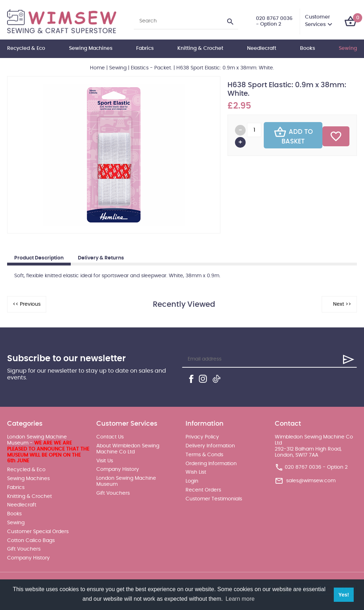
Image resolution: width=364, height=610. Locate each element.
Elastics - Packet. (151, 68)
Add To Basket (293, 135)
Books (307, 48)
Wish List (196, 472)
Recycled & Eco (26, 48)
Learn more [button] (240, 599)
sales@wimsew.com (311, 481)
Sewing (348, 48)
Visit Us (105, 461)
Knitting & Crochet (200, 48)
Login (192, 481)
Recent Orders (203, 490)
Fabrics (145, 48)
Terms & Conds (204, 455)
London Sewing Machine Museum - (48, 449)
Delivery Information (210, 446)
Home (97, 68)
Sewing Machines (91, 48)
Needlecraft (262, 48)
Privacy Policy (202, 437)
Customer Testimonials (214, 499)
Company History (28, 558)
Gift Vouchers (24, 549)
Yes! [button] (344, 595)
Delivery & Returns (101, 258)
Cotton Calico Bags (31, 541)
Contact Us (110, 437)
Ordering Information (211, 464)
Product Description (39, 258)
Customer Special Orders (38, 532)
